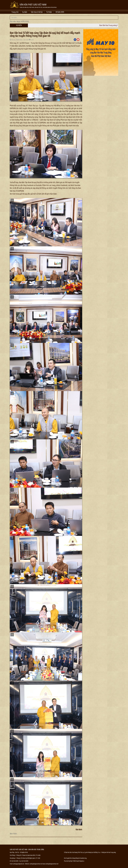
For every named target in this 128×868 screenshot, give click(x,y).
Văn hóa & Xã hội (37, 12)
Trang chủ (15, 12)
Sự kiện (25, 12)
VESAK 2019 (60, 12)
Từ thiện (49, 12)
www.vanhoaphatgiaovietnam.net (51, 864)
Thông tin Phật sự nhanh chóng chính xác (73, 867)
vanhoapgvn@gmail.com (19, 864)
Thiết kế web (76, 861)
